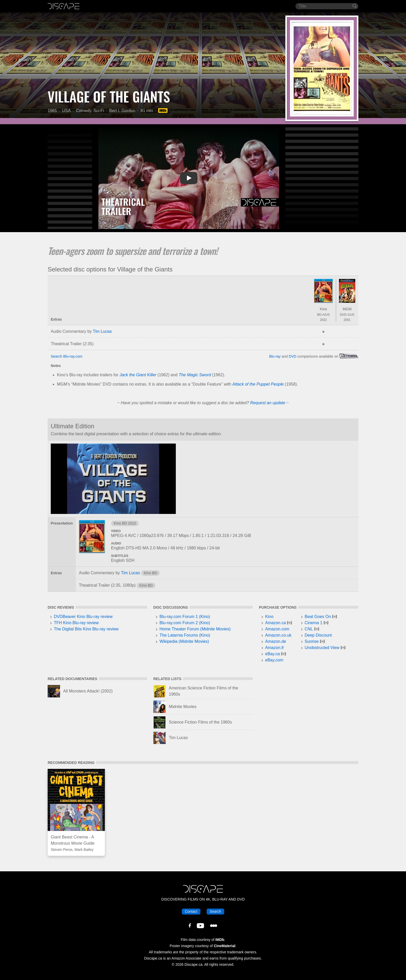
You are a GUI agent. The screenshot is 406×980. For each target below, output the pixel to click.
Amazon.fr (275, 648)
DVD (293, 356)
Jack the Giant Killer (138, 375)
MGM (347, 309)
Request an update (268, 403)
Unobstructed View (322, 648)
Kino (323, 309)
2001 (347, 320)
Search (215, 911)
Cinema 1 (314, 623)
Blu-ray (275, 356)
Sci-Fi (99, 111)
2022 (324, 320)
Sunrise (312, 641)
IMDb (220, 940)
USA (66, 111)
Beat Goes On (318, 617)
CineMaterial (225, 946)
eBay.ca (273, 654)
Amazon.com (277, 629)
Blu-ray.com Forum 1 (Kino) (185, 617)
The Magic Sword (195, 375)
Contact (191, 911)
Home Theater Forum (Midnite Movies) (195, 629)
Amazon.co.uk (278, 635)
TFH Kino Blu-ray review (76, 623)
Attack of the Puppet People (258, 384)
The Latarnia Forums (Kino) (185, 635)
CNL (309, 629)
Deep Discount (318, 635)
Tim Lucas (102, 331)
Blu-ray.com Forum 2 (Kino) (185, 623)
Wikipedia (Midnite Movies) (184, 641)
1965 (52, 111)
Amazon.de (276, 641)
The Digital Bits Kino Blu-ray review (86, 629)
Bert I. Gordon (122, 111)
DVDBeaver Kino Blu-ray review (83, 617)
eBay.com (274, 660)
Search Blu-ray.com (67, 356)
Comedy (83, 111)
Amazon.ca (275, 623)
